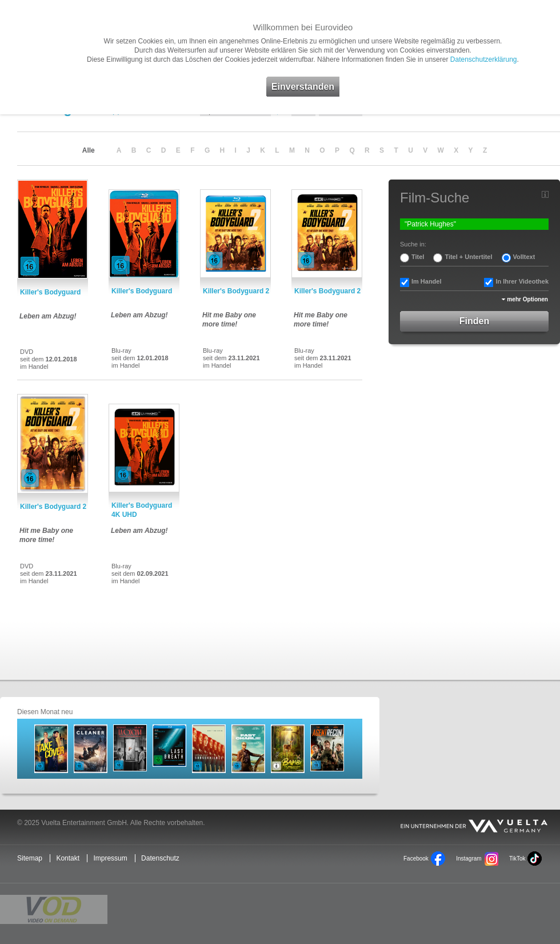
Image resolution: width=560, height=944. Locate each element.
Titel (418, 257)
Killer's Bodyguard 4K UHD (142, 510)
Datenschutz (160, 858)
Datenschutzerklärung (484, 59)
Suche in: (413, 244)
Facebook (416, 859)
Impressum (110, 858)
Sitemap (30, 858)
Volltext (524, 257)
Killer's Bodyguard (50, 292)
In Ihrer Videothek (522, 281)
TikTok (517, 859)
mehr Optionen (527, 299)
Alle (89, 150)
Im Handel (427, 281)
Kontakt (68, 858)
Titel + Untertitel (468, 257)
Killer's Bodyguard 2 (236, 291)
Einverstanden (303, 87)
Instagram (469, 859)
